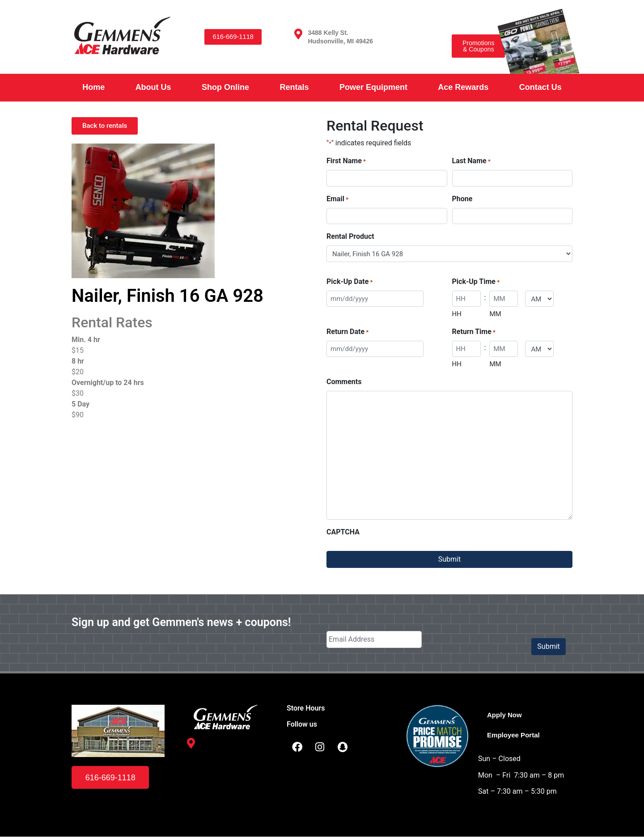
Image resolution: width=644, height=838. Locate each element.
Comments (344, 382)
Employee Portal (515, 735)
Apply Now (506, 715)
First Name (346, 161)
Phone (462, 199)
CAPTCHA (343, 532)
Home (93, 87)
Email (337, 199)
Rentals (294, 87)
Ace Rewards (463, 87)
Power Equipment (373, 87)
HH (457, 314)
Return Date (347, 332)
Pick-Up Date (350, 282)
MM (495, 314)
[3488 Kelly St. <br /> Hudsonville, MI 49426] (298, 34)
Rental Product (350, 236)
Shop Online (225, 87)
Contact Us (540, 87)
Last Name (471, 161)
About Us (153, 87)
